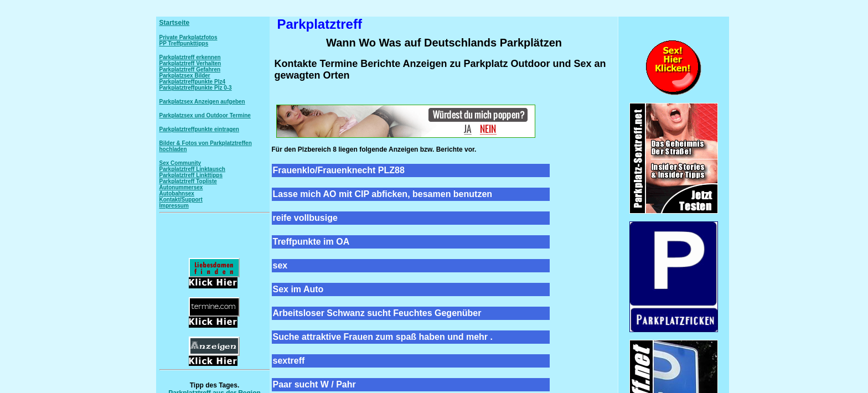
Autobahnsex (177, 193)
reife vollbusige (305, 218)
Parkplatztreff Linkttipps (191, 175)
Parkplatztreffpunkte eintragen (199, 129)
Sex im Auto (298, 289)
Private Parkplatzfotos (188, 37)
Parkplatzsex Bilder (185, 76)
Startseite (175, 23)
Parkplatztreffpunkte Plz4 (192, 82)
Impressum (174, 206)
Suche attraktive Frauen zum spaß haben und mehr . (383, 337)
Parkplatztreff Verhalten (190, 63)
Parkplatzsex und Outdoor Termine (205, 115)
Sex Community (180, 163)
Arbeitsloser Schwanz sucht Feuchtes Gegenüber (377, 313)
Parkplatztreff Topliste (188, 181)
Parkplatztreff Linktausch (192, 169)
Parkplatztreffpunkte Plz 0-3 (196, 88)
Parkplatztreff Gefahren (190, 69)
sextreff (289, 361)
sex (280, 265)
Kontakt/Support (181, 200)
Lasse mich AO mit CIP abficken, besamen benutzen (383, 194)
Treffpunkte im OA (311, 242)
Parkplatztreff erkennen (190, 57)
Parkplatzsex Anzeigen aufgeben (202, 102)
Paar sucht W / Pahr (314, 384)
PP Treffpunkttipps (184, 43)
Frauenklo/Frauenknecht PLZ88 (339, 170)
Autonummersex (181, 187)
